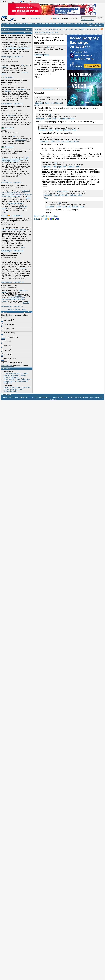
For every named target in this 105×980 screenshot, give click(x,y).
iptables (48, 32)
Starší (24, 309)
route (57, 32)
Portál (91, 23)
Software (25, 23)
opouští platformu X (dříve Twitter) (18, 48)
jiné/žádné (6, 359)
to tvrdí (23, 268)
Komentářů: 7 (18, 104)
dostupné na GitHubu (16, 203)
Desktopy (61, 23)
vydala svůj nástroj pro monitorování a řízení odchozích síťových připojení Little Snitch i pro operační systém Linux (17, 193)
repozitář (11, 116)
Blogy (47, 23)
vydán (4, 67)
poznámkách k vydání (16, 298)
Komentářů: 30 (7, 366)
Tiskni (36, 220)
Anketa (4, 312)
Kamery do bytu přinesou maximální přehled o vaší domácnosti (17, 388)
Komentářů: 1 (9, 128)
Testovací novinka (10, 391)
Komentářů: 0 (9, 77)
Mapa (102, 23)
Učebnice (40, 23)
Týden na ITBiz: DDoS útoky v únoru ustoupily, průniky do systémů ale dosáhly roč (17, 381)
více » (6, 180)
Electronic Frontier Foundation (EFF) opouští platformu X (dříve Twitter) (16, 36)
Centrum (10, 309)
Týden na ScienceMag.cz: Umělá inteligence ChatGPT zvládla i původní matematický (16, 375)
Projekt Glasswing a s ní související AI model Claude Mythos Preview (17, 151)
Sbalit (47, 103)
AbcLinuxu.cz (6, 2)
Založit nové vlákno (42, 217)
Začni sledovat (48, 89)
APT (15, 136)
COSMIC (6, 329)
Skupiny (53, 23)
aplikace (8, 91)
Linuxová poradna (56, 29)
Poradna (5, 23)
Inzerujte (56, 18)
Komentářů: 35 (18, 251)
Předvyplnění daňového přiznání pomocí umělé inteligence (14, 81)
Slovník (73, 23)
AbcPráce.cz (35, 2)
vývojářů (19, 296)
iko (48, 47)
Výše (55, 118)
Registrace (99, 26)
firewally (42, 32)
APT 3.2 (4, 131)
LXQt (5, 342)
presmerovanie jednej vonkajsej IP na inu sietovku (81, 29)
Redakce (71, 397)
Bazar (85, 23)
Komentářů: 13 (18, 282)
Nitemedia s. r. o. (47, 397)
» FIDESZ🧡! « (6, 216)
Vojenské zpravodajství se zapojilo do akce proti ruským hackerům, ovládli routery (16, 221)
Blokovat (58, 103)
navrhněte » (27, 312)
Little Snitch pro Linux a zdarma (14, 186)
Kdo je (79, 23)
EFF (12, 44)
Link (52, 103)
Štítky (37, 32)
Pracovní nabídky (8, 33)
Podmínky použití (87, 397)
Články (32, 23)
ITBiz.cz (16, 2)
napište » (28, 29)
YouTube (26, 303)
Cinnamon (6, 324)
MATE (5, 346)
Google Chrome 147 (9, 285)
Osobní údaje (98, 397)
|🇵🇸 (2, 77)
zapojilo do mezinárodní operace (13, 229)
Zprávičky (5, 29)
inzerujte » (28, 33)
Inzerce (77, 397)
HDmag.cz (24, 2)
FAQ (11, 23)
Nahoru (55, 217)
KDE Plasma (7, 337)
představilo (22, 89)
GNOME (6, 333)
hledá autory (35, 18)
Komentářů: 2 (18, 57)
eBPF (28, 198)
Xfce (4, 354)
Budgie (5, 320)
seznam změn (21, 140)
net (53, 32)
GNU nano (24, 65)
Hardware (17, 23)
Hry (67, 23)
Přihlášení (90, 26)
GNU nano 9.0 (7, 60)
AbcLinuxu (8, 371)
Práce (97, 23)
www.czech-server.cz (22, 397)
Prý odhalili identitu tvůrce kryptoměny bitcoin (12, 255)
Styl (3, 26)
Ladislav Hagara (7, 57)
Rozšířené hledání (88, 20)
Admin (47, 55)
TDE (4, 350)
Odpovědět (39, 55)
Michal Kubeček (63, 192)
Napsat (18, 309)
